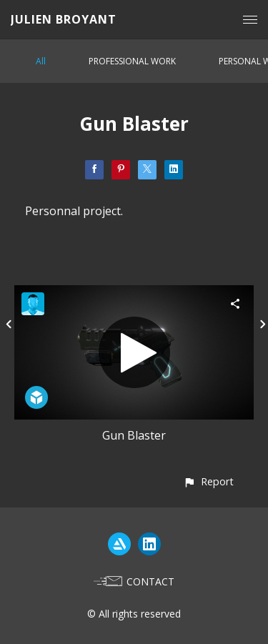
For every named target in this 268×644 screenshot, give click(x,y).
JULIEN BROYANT (64, 19)
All (41, 61)
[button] (208, 481)
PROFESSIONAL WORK (132, 61)
